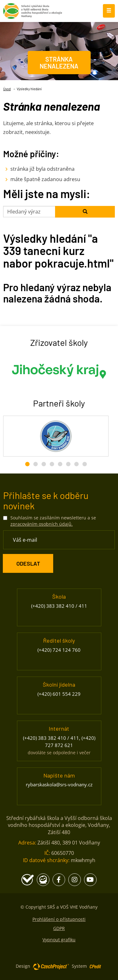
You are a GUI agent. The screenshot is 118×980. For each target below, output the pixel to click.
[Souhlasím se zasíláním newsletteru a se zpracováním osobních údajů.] (5, 518)
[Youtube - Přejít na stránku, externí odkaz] (90, 880)
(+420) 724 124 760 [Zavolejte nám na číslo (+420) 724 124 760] (59, 650)
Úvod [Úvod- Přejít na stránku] (7, 89)
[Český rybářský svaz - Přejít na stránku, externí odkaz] (56, 436)
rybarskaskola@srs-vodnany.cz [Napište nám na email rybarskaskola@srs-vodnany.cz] (59, 784)
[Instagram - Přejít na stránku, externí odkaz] (75, 880)
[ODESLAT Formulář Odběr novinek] (28, 563)
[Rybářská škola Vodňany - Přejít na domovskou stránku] (33, 9)
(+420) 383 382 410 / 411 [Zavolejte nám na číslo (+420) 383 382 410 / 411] (59, 606)
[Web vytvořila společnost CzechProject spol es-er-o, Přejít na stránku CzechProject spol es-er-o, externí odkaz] (51, 966)
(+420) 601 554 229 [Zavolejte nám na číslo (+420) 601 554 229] (59, 694)
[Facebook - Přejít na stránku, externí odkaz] (59, 880)
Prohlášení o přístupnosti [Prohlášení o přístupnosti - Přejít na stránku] (59, 919)
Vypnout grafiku (59, 940)
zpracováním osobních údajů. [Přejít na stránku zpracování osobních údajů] (42, 524)
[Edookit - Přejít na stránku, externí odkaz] (43, 880)
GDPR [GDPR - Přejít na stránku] (59, 928)
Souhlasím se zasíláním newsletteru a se (53, 521)
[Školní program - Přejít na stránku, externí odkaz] (28, 880)
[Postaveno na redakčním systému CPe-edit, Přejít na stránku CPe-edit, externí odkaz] (95, 965)
